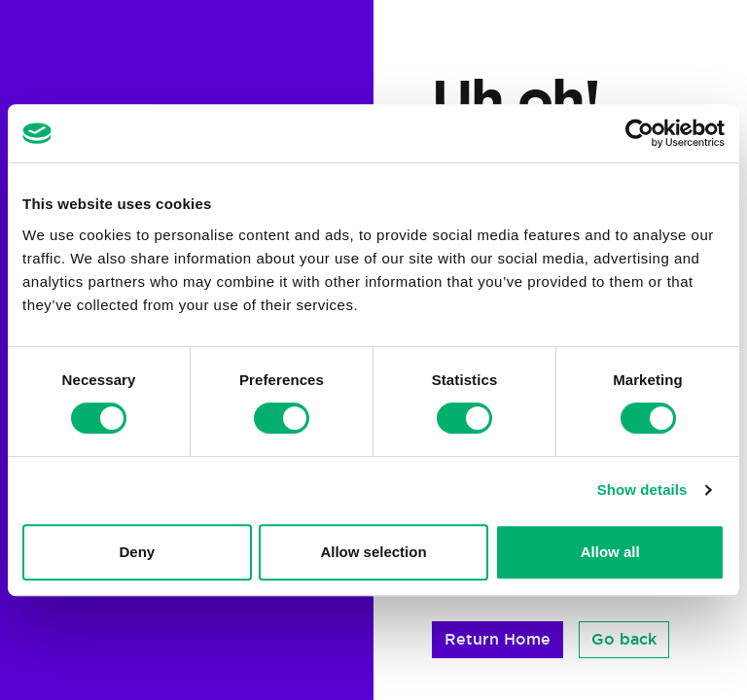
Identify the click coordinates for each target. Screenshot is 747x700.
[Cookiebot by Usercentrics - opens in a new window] (640, 133)
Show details (642, 490)
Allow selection (373, 552)
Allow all (610, 552)
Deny (137, 552)
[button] (498, 640)
